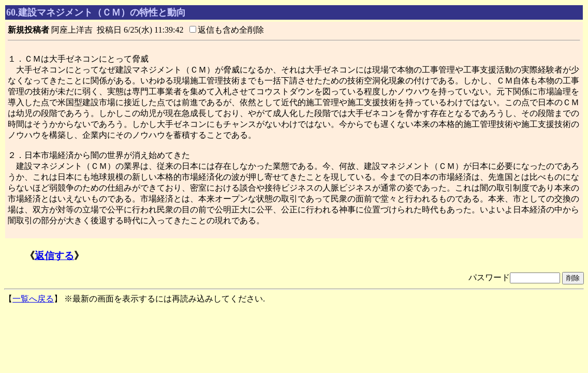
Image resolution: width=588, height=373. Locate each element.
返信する (54, 256)
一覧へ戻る (33, 299)
